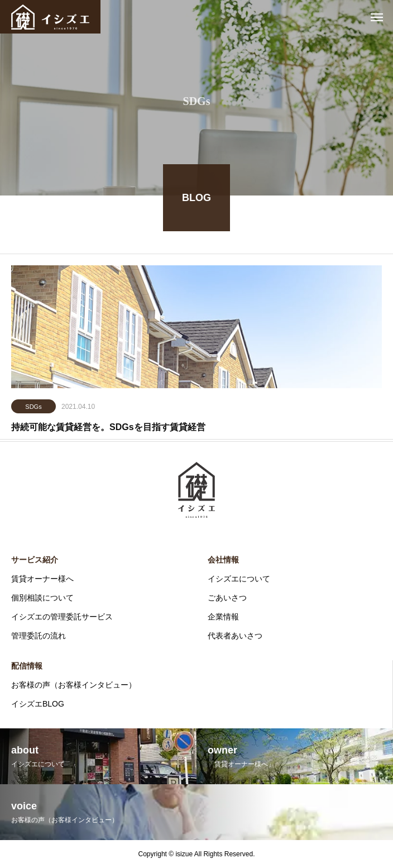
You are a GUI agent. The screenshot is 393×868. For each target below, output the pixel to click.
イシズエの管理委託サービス (62, 617)
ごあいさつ (227, 598)
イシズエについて (239, 579)
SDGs (33, 408)
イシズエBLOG (38, 704)
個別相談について (42, 598)
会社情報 (223, 560)
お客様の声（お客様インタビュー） (74, 685)
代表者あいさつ (235, 636)
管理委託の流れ (39, 636)
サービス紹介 (35, 560)
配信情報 (27, 666)
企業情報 (223, 617)
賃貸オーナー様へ (42, 579)
